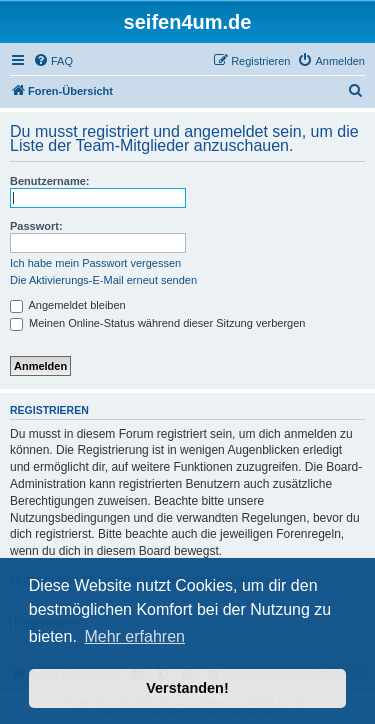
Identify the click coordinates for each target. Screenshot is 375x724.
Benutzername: (49, 181)
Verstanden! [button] (187, 688)
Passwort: (36, 226)
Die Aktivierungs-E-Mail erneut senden (103, 280)
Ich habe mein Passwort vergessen (95, 263)
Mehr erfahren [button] (134, 636)
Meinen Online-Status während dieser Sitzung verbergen (157, 323)
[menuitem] (53, 61)
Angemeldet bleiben (68, 305)
